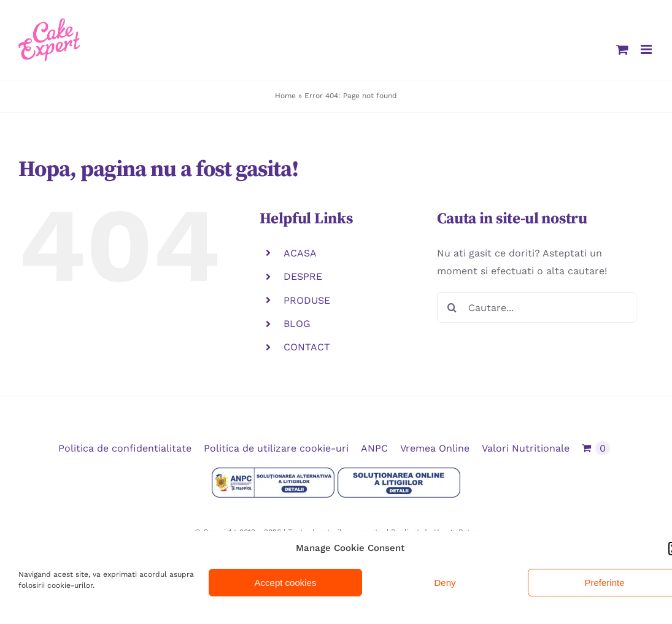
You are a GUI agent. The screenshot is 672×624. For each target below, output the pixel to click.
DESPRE (303, 276)
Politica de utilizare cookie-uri (276, 448)
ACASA (300, 253)
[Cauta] (452, 307)
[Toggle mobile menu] (647, 49)
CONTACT (307, 347)
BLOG (297, 324)
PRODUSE (307, 300)
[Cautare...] (537, 307)
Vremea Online (435, 448)
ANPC (374, 448)
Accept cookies (286, 583)
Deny (445, 583)
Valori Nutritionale (526, 448)
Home (285, 96)
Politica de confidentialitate (125, 448)
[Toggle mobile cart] (622, 49)
